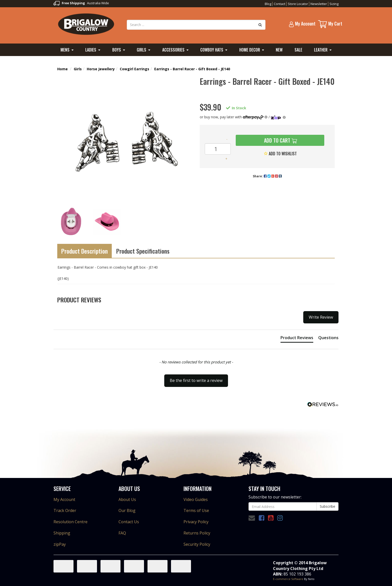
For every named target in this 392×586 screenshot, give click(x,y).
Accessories (173, 50)
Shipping (62, 533)
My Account (64, 499)
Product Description (84, 251)
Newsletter (319, 4)
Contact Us (129, 522)
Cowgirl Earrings (134, 69)
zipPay (60, 544)
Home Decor (250, 50)
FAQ (122, 533)
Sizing (334, 4)
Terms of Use (196, 510)
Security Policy (197, 544)
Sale (298, 50)
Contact (279, 4)
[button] (196, 378)
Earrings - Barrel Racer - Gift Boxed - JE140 (192, 69)
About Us (127, 499)
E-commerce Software (288, 579)
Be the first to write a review (196, 380)
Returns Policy (197, 533)
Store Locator (298, 4)
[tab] (297, 339)
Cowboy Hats (212, 50)
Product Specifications (143, 251)
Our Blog (127, 510)
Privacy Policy (196, 522)
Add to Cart (276, 140)
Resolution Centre (70, 522)
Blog (268, 4)
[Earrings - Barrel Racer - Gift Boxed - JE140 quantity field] (218, 149)
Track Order (65, 510)
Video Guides (196, 499)
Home (62, 69)
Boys (117, 50)
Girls (141, 50)
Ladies (91, 50)
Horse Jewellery (101, 69)
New (279, 50)
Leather (321, 50)
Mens (65, 50)
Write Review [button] (321, 317)
